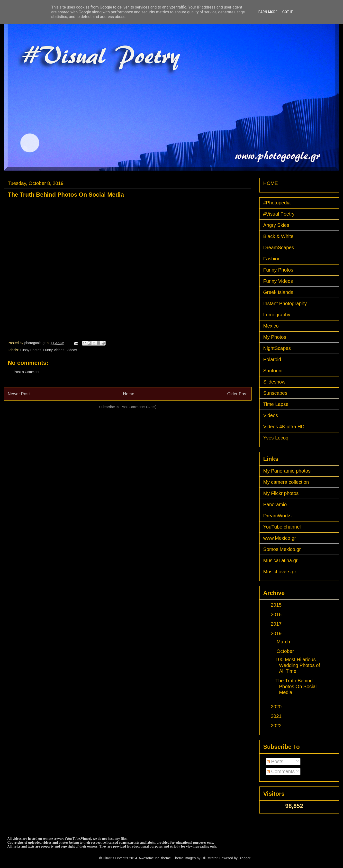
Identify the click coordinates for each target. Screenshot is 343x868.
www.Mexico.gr (280, 538)
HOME (271, 183)
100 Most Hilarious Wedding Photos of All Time (298, 665)
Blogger (244, 858)
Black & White (278, 236)
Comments (281, 771)
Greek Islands (278, 292)
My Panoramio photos (287, 471)
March (284, 642)
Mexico (271, 326)
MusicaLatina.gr (280, 560)
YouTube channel (282, 527)
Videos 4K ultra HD (284, 427)
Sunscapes (275, 393)
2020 (277, 707)
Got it (287, 12)
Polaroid (272, 359)
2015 (277, 605)
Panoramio (275, 504)
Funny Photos (31, 350)
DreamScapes (279, 247)
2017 (277, 624)
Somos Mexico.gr (282, 549)
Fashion (272, 259)
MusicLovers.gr (280, 572)
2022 (277, 726)
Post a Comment (27, 372)
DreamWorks (277, 516)
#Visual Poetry (279, 214)
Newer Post (19, 394)
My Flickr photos (281, 493)
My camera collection (286, 482)
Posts (275, 761)
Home (129, 394)
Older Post (237, 394)
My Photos (275, 337)
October (286, 651)
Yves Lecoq (276, 438)
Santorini (273, 371)
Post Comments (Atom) (139, 407)
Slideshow (274, 382)
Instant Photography (285, 303)
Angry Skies (276, 225)
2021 (277, 716)
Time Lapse (276, 404)
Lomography (277, 315)
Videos (72, 350)
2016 (277, 614)
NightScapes (277, 348)
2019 (277, 633)
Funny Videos (54, 350)
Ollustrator (209, 858)
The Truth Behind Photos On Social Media (296, 686)
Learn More (267, 12)
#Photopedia (277, 203)
